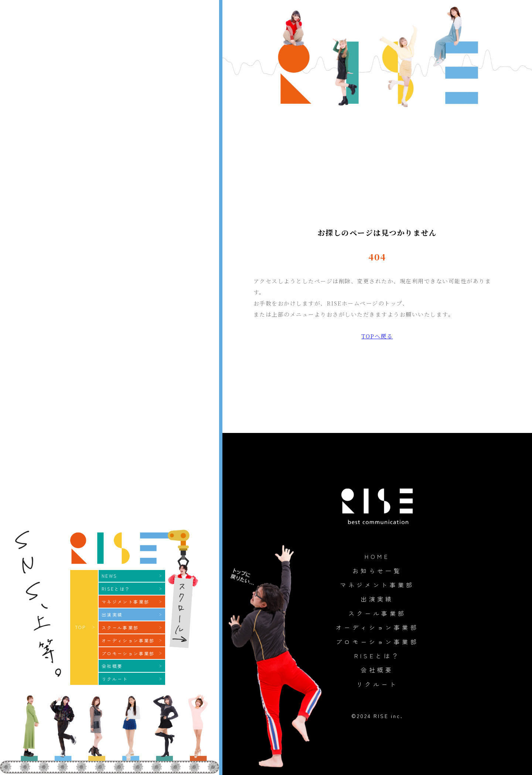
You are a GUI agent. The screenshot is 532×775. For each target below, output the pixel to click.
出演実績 (377, 599)
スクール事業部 (377, 613)
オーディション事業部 (377, 627)
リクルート (377, 684)
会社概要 (377, 670)
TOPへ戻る (377, 336)
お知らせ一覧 (377, 571)
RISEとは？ (377, 656)
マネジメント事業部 (377, 585)
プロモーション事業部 (377, 642)
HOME (377, 556)
